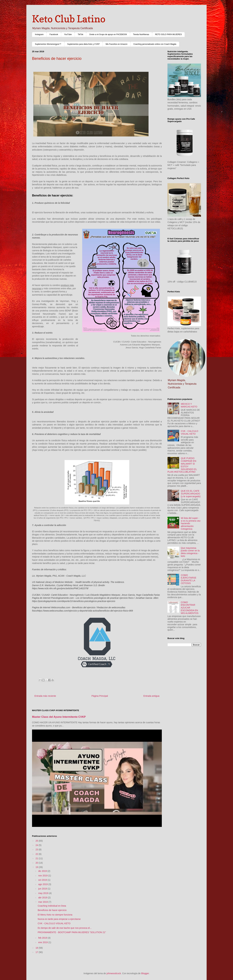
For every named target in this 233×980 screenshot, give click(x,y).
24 (37, 845)
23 (37, 850)
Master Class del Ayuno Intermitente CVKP (59, 717)
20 (37, 863)
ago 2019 (43, 884)
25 (37, 841)
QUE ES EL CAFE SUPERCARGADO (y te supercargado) (191, 494)
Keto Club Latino (69, 19)
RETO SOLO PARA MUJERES (169, 34)
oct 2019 (43, 880)
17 (37, 952)
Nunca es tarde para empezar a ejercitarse (59, 919)
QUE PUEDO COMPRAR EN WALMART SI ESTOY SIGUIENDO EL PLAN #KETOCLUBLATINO (182, 465)
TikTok (80, 34)
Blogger (145, 973)
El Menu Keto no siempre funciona (55, 915)
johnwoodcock (114, 973)
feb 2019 (43, 938)
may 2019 (43, 893)
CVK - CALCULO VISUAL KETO (54, 923)
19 (37, 867)
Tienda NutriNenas (141, 34)
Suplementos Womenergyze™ (48, 44)
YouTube (68, 34)
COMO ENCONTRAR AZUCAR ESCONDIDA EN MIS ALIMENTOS (190, 608)
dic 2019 (43, 871)
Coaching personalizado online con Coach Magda (155, 44)
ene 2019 (43, 942)
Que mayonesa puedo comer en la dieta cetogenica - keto (190, 552)
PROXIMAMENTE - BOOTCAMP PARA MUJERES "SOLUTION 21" (72, 932)
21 (37, 858)
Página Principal (100, 696)
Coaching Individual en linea (52, 906)
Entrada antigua (151, 696)
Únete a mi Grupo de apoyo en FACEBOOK (108, 34)
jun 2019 (43, 889)
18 (37, 948)
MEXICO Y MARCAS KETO (189, 405)
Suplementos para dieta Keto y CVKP (83, 44)
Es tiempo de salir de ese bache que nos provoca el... (65, 928)
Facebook (54, 34)
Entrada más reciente (45, 696)
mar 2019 (43, 902)
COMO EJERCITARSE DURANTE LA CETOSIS (189, 579)
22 (37, 854)
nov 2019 (43, 876)
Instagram (39, 34)
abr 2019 (43, 898)
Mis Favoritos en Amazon (117, 44)
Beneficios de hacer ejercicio (52, 910)
